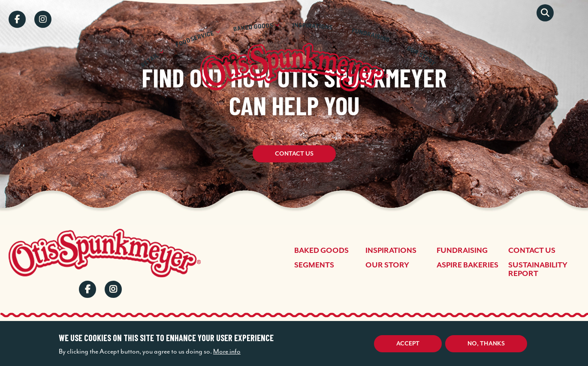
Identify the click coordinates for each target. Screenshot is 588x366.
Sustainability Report (538, 270)
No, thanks (486, 344)
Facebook (17, 19)
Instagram (43, 19)
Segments (314, 265)
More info (227, 352)
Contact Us (294, 154)
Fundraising (462, 251)
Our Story (387, 265)
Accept (408, 344)
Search (545, 13)
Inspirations (391, 251)
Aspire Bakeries (467, 265)
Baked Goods (321, 251)
